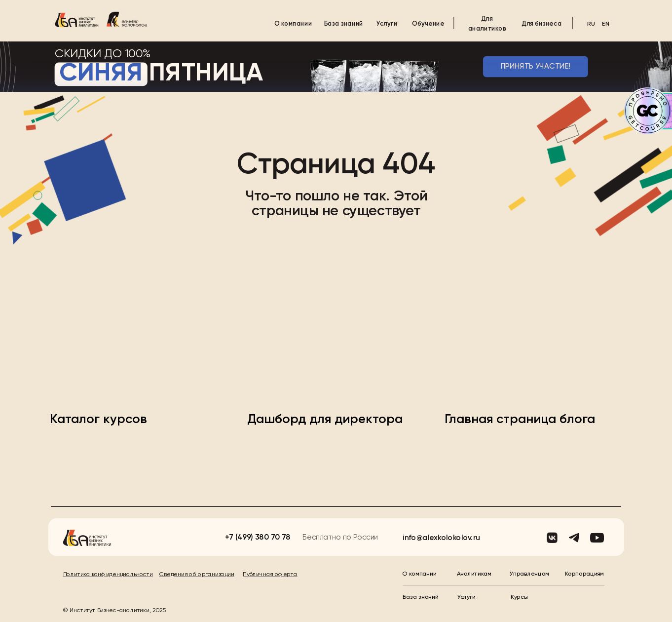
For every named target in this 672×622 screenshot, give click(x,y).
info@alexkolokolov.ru (441, 538)
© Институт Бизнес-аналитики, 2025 (115, 611)
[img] (77, 19)
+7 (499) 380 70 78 (258, 538)
